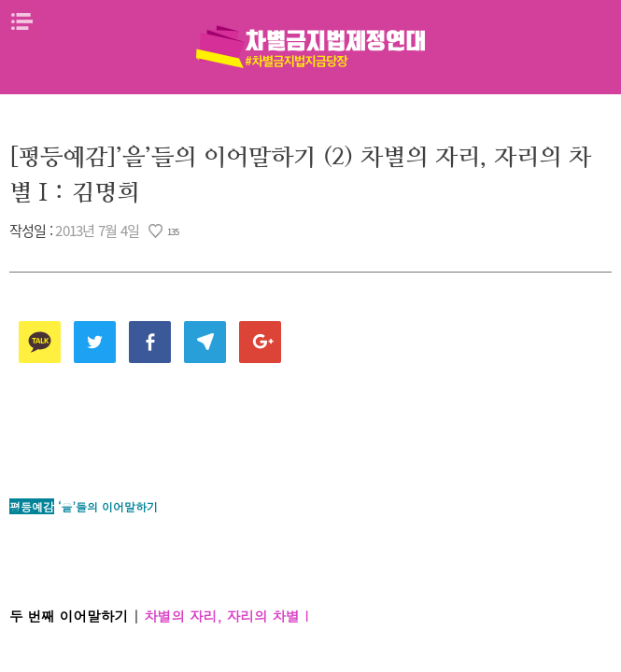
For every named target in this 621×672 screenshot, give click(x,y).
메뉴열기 (21, 21)
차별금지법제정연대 (311, 47)
